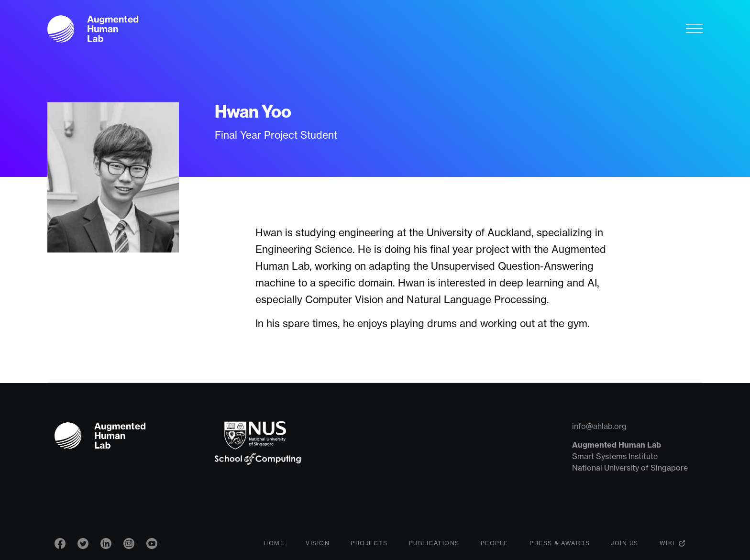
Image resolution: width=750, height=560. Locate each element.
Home (274, 543)
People (495, 543)
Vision (318, 543)
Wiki (667, 543)
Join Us (625, 543)
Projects (369, 543)
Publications (434, 543)
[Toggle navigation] (694, 28)
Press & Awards (560, 543)
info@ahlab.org (599, 426)
